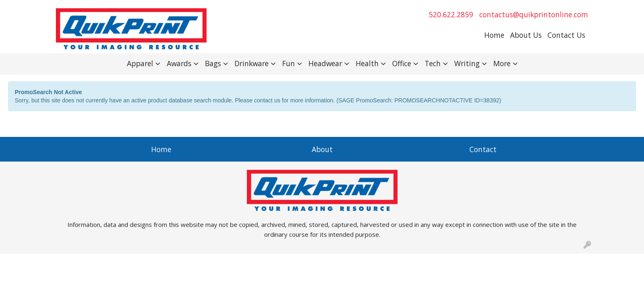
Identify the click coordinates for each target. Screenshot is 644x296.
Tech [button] (433, 63)
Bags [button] (213, 63)
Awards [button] (179, 63)
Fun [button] (289, 63)
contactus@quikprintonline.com (534, 14)
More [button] (502, 63)
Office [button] (402, 63)
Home (494, 35)
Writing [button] (467, 63)
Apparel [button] (140, 63)
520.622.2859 (451, 14)
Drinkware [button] (252, 63)
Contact (483, 149)
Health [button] (367, 63)
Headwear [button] (325, 63)
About (322, 149)
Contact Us (566, 35)
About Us (526, 35)
